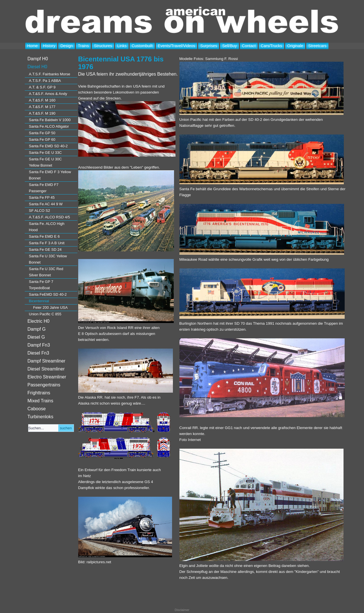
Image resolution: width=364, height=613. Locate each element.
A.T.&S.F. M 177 (42, 107)
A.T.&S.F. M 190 (42, 113)
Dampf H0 (38, 59)
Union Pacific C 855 (45, 314)
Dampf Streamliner (46, 361)
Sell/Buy (229, 46)
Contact (249, 46)
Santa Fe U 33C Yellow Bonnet (48, 259)
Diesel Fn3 (38, 353)
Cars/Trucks (271, 46)
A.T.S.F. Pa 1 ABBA (45, 81)
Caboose (37, 409)
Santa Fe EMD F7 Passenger (44, 188)
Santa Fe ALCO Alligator (49, 126)
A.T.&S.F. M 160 (42, 100)
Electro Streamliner (47, 377)
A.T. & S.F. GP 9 (42, 87)
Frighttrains (39, 393)
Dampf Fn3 (39, 345)
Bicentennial (39, 301)
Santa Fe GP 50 (42, 133)
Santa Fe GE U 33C (45, 153)
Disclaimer (182, 610)
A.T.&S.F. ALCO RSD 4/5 (50, 217)
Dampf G (37, 329)
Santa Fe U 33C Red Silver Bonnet (46, 272)
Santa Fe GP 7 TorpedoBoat (41, 285)
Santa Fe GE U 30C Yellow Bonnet (45, 162)
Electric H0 (39, 321)
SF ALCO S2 (40, 211)
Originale (295, 46)
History (49, 46)
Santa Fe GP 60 (42, 139)
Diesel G (36, 337)
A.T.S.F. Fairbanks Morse (50, 74)
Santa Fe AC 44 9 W (46, 204)
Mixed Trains (41, 401)
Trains (83, 46)
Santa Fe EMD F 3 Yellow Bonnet (50, 175)
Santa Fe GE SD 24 (45, 249)
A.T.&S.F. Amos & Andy (48, 94)
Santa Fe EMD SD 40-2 (48, 146)
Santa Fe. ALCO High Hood (47, 227)
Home (33, 46)
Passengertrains (44, 385)
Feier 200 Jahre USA (50, 307)
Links (122, 46)
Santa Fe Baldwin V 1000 (50, 120)
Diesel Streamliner (46, 369)
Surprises (209, 46)
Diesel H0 (37, 67)
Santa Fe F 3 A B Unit (47, 243)
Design (67, 46)
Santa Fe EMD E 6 (44, 236)
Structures (103, 46)
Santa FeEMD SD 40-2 (48, 294)
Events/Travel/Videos (177, 46)
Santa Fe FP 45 (42, 197)
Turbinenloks (41, 417)
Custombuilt (142, 46)
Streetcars (317, 46)
